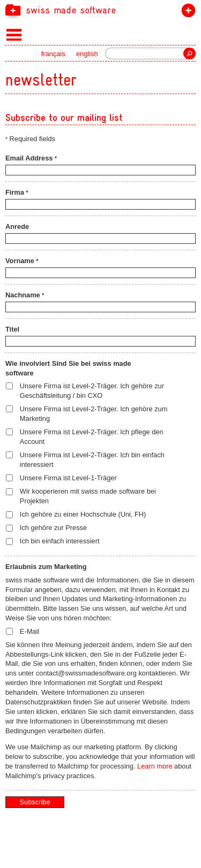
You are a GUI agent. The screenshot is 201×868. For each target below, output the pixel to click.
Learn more (155, 766)
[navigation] (100, 10)
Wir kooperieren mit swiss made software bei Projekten (88, 496)
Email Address (31, 158)
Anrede (17, 226)
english (87, 54)
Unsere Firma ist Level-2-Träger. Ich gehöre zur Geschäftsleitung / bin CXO (92, 391)
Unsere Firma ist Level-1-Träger (68, 478)
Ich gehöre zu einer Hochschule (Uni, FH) (83, 514)
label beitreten (186, 13)
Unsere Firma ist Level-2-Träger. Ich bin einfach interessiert (92, 460)
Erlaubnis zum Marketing (46, 567)
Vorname (22, 261)
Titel (12, 329)
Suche (189, 53)
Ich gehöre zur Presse (53, 528)
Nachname (25, 295)
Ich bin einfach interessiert (60, 541)
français (53, 54)
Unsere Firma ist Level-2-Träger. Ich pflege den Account (92, 437)
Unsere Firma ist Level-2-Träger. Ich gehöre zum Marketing (94, 414)
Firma (17, 192)
